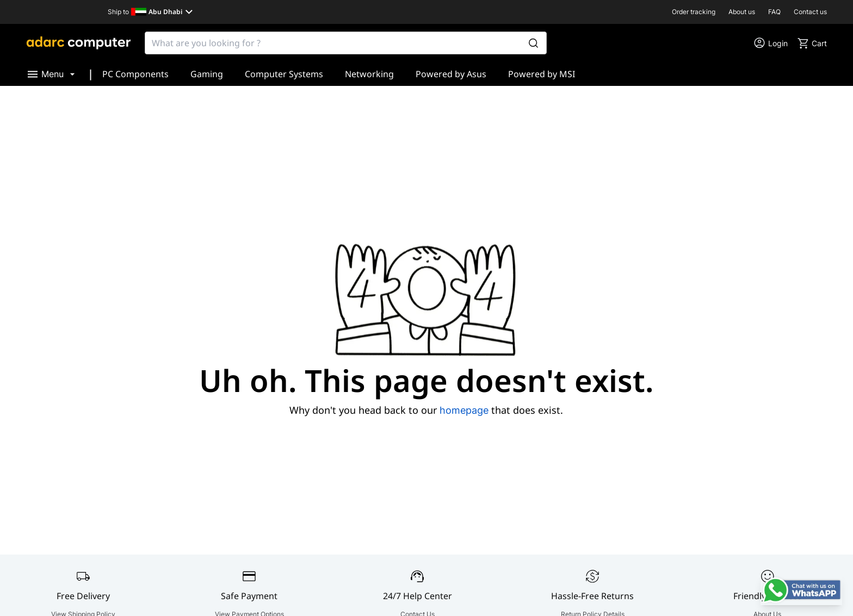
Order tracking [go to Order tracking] (694, 12)
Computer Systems (284, 74)
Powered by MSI (542, 74)
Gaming (207, 74)
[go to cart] (812, 43)
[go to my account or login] (770, 43)
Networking (369, 74)
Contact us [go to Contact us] (810, 12)
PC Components (135, 74)
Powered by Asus (451, 74)
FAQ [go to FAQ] (774, 12)
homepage (464, 410)
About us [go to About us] (742, 12)
